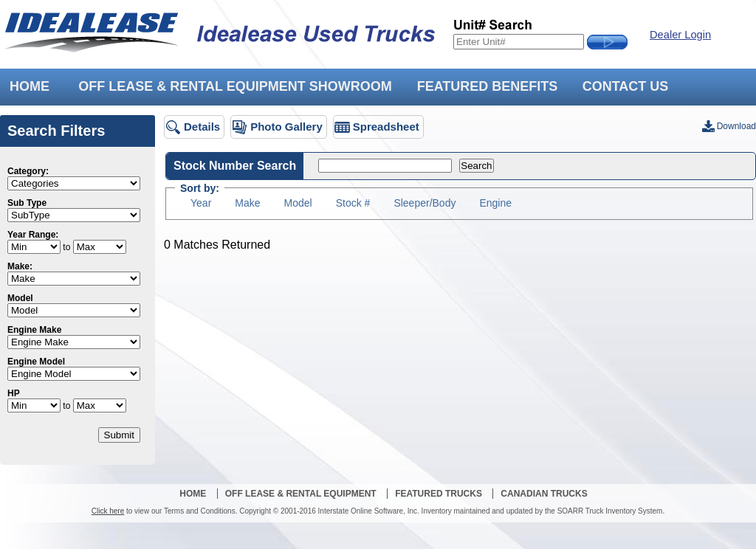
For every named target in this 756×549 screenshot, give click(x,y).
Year (201, 203)
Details (202, 127)
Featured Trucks (439, 494)
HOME (30, 86)
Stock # (353, 203)
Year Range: (33, 235)
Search (476, 166)
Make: (20, 266)
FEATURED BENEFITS (488, 86)
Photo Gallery (286, 127)
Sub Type (27, 203)
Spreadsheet (386, 127)
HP (14, 393)
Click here (108, 511)
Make (247, 203)
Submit (119, 435)
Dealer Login (680, 35)
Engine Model (36, 362)
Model (20, 298)
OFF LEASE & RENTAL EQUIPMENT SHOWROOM (235, 86)
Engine (495, 203)
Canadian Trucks (544, 494)
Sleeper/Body (425, 203)
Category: (28, 171)
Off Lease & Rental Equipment (301, 494)
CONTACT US (626, 86)
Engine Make (34, 330)
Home (193, 494)
